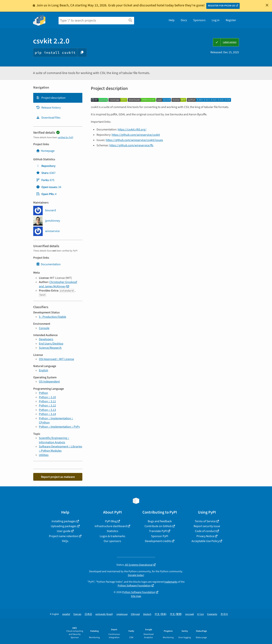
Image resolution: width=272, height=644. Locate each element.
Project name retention (64, 536)
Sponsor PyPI (160, 536)
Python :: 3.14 (47, 414)
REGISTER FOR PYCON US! (222, 6)
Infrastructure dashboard (111, 526)
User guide (64, 531)
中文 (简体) (161, 614)
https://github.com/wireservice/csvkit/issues (134, 140)
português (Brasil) (104, 614)
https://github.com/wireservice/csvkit (136, 135)
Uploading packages (64, 526)
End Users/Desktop (51, 344)
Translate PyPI (158, 531)
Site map (136, 596)
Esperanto (212, 614)
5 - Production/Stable (53, 317)
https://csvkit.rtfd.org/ (132, 130)
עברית (201, 614)
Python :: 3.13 (47, 410)
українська (122, 614)
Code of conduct (205, 531)
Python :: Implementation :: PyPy (59, 427)
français (77, 614)
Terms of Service (205, 521)
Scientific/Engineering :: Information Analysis (54, 440)
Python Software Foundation (134, 586)
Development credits (158, 541)
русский (190, 614)
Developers (46, 339)
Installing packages (64, 521)
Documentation (48, 264)
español (66, 614)
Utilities (44, 455)
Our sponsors (112, 541)
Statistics (112, 531)
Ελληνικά (135, 614)
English (44, 370)
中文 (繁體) (176, 614)
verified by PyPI (65, 137)
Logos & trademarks (112, 536)
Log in (216, 20)
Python (43, 393)
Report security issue (207, 526)
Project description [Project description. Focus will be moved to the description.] (51, 98)
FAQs (65, 541)
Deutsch (147, 614)
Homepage (45, 151)
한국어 (224, 614)
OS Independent (49, 382)
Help (172, 20)
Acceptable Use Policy (205, 541)
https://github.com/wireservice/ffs (131, 145)
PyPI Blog (111, 521)
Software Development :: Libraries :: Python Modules (61, 449)
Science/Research (50, 348)
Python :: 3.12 (47, 406)
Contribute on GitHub (158, 526)
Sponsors (199, 20)
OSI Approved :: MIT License (56, 359)
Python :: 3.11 (47, 401)
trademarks (171, 582)
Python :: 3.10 (47, 397)
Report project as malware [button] (58, 477)
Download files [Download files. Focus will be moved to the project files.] (48, 118)
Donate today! (136, 575)
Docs (184, 20)
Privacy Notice (205, 536)
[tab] (58, 98)
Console (44, 328)
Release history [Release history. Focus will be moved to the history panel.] (48, 108)
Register (231, 20)
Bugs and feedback (160, 521)
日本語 (88, 614)
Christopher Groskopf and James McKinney (58, 284)
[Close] (267, 5)
